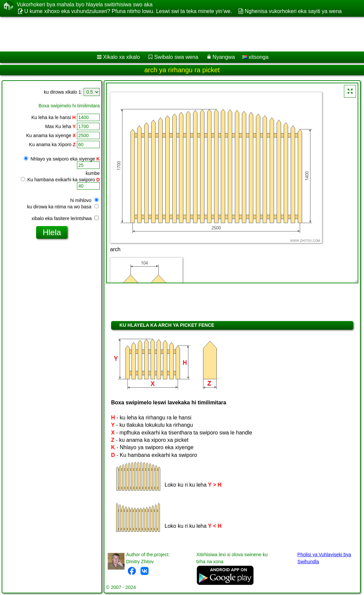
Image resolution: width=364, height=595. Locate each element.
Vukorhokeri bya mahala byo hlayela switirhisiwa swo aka (85, 5)
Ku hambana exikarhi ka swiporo (60, 180)
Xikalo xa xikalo (121, 57)
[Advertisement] (175, 34)
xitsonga (255, 57)
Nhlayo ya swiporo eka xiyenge (62, 159)
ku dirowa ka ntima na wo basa (63, 207)
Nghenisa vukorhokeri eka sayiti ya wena (293, 11)
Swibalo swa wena (176, 57)
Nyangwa (224, 57)
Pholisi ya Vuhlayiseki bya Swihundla (324, 558)
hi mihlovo (84, 200)
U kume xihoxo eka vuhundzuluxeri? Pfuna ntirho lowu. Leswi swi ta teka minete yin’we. (128, 11)
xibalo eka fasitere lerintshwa (65, 218)
